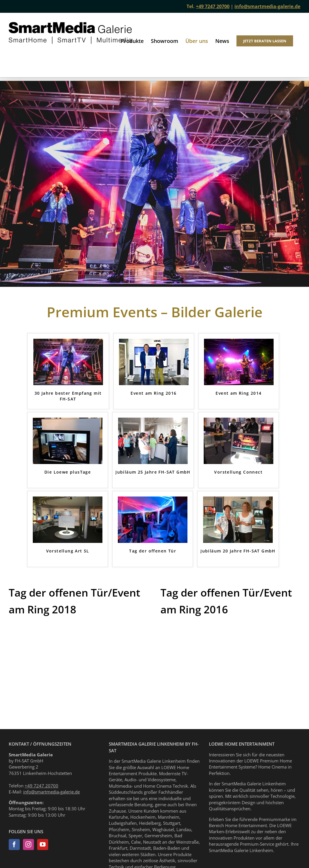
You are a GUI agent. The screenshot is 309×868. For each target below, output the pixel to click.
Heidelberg (150, 823)
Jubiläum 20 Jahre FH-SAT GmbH (238, 551)
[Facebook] (14, 845)
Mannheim (169, 817)
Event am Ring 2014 (238, 393)
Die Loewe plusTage (68, 472)
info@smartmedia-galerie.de (267, 6)
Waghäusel (163, 829)
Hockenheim (143, 817)
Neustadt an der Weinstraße (171, 842)
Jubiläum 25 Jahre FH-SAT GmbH (153, 472)
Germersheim (158, 836)
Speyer (135, 836)
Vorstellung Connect (238, 472)
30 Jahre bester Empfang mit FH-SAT (68, 396)
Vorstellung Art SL (68, 551)
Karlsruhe (118, 817)
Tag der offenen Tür (153, 551)
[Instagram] (28, 845)
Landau (184, 829)
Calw (136, 842)
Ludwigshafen (123, 823)
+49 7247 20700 (213, 6)
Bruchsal (118, 836)
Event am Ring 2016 (153, 393)
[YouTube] (43, 845)
